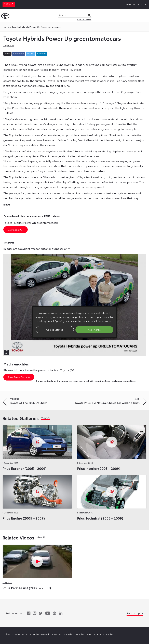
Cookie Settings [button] (55, 329)
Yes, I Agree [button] (94, 329)
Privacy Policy (58, 634)
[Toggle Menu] (145, 15)
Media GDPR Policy (75, 634)
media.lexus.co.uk (136, 4)
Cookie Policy (107, 634)
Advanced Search (84, 19)
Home (6, 27)
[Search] (75, 15)
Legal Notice (92, 634)
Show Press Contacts (19, 377)
